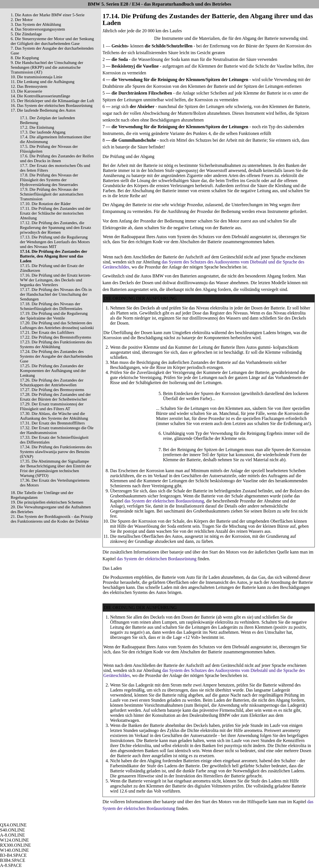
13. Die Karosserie (26, 91)
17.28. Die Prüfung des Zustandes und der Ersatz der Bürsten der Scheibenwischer (55, 397)
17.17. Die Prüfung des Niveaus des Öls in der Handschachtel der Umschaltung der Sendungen (56, 294)
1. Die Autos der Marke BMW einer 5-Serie (48, 15)
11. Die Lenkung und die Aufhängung (43, 82)
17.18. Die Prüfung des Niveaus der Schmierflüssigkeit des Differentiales (51, 306)
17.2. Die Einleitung (37, 127)
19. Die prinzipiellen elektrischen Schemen (47, 502)
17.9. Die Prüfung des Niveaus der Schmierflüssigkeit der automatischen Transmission (52, 194)
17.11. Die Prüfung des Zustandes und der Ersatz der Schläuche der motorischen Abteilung (55, 213)
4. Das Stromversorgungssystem (38, 29)
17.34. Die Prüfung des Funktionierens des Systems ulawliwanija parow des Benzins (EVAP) (56, 452)
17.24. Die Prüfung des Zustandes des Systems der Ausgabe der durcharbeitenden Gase (56, 356)
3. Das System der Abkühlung (36, 24)
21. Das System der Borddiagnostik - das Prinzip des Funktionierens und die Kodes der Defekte (52, 519)
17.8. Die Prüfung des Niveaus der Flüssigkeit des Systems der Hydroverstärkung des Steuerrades (49, 180)
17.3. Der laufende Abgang (43, 132)
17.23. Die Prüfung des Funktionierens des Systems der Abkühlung (56, 344)
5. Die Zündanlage (26, 34)
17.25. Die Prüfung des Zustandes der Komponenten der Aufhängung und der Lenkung (53, 371)
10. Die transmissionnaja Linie (37, 77)
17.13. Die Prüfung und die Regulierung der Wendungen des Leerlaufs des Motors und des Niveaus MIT (55, 242)
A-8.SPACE (11, 865)
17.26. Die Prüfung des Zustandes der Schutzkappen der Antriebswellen (52, 383)
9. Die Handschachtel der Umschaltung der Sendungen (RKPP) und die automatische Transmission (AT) (47, 67)
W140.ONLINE (14, 850)
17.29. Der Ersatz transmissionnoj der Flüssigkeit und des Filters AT (52, 406)
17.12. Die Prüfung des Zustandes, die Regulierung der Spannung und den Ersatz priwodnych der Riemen (56, 228)
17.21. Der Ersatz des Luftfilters (47, 332)
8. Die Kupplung (25, 58)
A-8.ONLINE (12, 835)
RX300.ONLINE (15, 845)
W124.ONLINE (14, 840)
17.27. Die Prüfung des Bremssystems (52, 390)
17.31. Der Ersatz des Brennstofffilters (52, 423)
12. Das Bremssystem (29, 86)
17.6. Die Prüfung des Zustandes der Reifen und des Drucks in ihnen (57, 158)
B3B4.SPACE (13, 860)
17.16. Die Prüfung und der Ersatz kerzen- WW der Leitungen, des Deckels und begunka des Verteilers (56, 280)
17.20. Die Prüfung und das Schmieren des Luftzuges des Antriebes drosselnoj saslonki (57, 325)
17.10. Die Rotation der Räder (45, 204)
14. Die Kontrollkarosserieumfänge (40, 96)
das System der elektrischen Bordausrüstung (164, 501)
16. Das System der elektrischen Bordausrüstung (52, 105)
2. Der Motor (22, 20)
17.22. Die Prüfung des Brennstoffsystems (56, 337)
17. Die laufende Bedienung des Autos (43, 110)
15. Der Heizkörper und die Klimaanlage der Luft (52, 101)
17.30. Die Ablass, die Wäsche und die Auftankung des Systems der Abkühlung (54, 416)
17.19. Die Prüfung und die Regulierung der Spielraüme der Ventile (54, 316)
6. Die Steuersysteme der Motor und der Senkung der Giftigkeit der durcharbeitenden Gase (52, 41)
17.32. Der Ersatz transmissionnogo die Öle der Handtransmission (57, 430)
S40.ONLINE (12, 830)
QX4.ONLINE (13, 825)
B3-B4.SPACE (13, 855)
